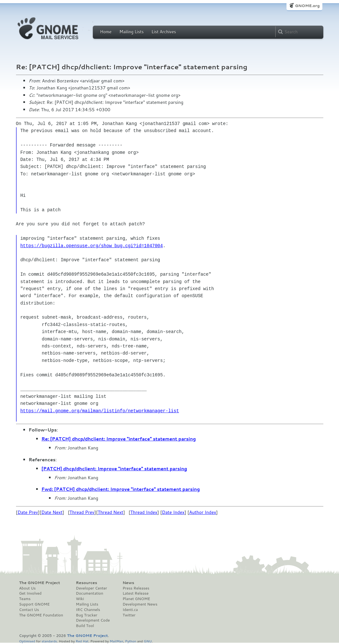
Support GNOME (35, 604)
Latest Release (136, 593)
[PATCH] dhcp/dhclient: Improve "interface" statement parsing (114, 469)
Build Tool (85, 626)
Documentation (89, 593)
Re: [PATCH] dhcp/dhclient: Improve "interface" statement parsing (119, 439)
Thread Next (110, 512)
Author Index (203, 512)
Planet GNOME (136, 599)
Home (106, 32)
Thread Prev (82, 512)
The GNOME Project (40, 583)
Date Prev (28, 512)
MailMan (117, 641)
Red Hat (82, 641)
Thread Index (144, 512)
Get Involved (30, 593)
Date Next (52, 512)
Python (131, 641)
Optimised (27, 641)
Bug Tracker (87, 615)
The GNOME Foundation (41, 615)
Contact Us (29, 610)
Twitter (129, 615)
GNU (148, 641)
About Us (28, 588)
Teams (25, 599)
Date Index (173, 512)
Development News (140, 604)
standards (49, 641)
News (128, 583)
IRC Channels (88, 610)
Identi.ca (130, 610)
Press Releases (136, 588)
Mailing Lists (132, 32)
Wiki (80, 599)
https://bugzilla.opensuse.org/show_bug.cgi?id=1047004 (91, 246)
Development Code (93, 620)
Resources (86, 583)
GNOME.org (307, 6)
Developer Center (91, 588)
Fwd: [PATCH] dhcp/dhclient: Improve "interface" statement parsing (121, 489)
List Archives (164, 32)
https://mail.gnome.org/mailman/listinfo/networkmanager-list (100, 411)
